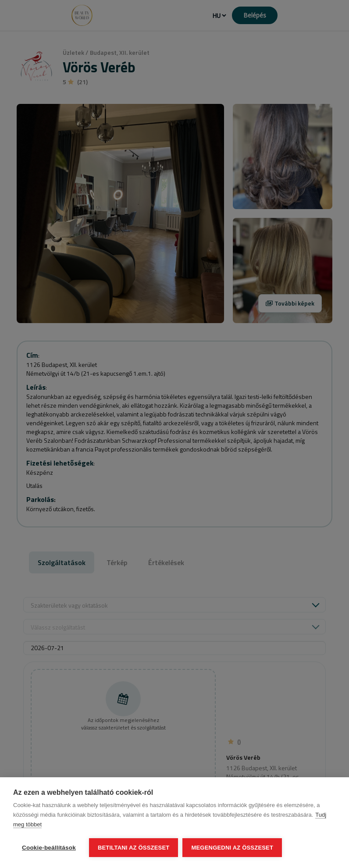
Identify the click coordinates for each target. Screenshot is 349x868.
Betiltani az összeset (134, 848)
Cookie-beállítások (49, 848)
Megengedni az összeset (232, 848)
